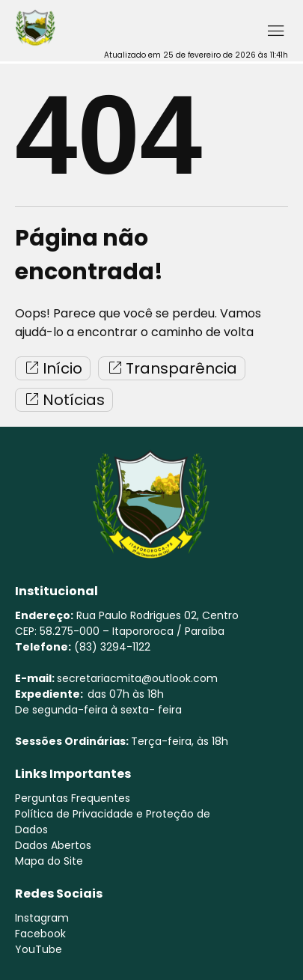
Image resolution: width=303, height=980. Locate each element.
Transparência (172, 368)
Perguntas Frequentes (73, 798)
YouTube (39, 949)
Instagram (42, 918)
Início (53, 368)
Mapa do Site (49, 861)
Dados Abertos (53, 845)
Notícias (64, 400)
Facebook (40, 934)
